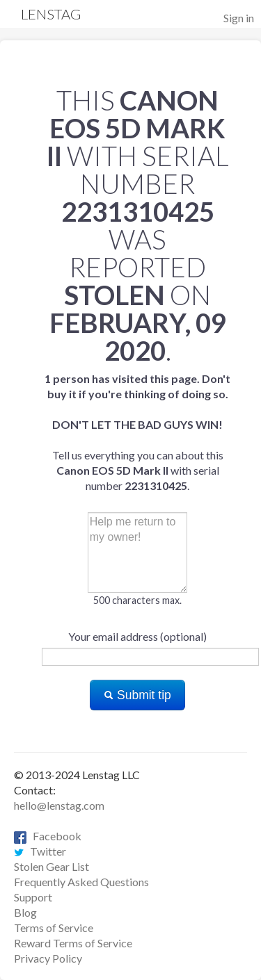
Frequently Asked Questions (81, 882)
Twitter (40, 851)
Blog (25, 912)
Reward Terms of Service (73, 943)
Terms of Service (54, 928)
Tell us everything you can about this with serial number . (137, 432)
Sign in (239, 18)
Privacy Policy (48, 958)
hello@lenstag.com (59, 805)
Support (33, 897)
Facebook (48, 836)
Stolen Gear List (52, 866)
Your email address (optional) (137, 636)
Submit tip (137, 695)
